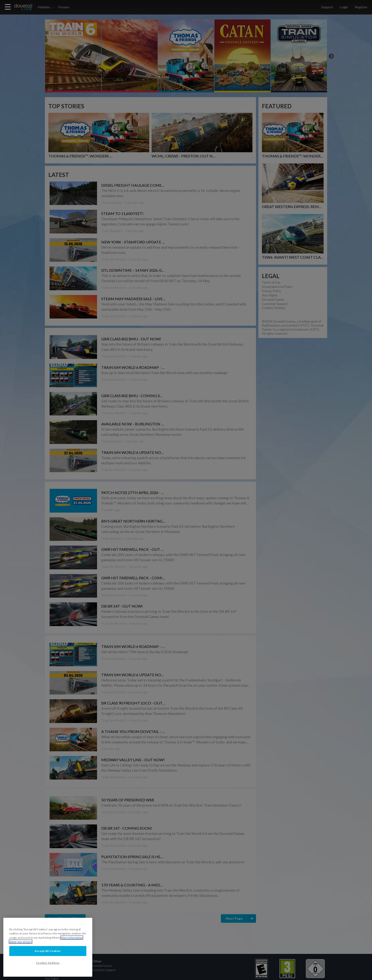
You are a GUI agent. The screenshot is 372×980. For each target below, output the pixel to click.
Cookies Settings (48, 963)
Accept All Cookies (48, 951)
